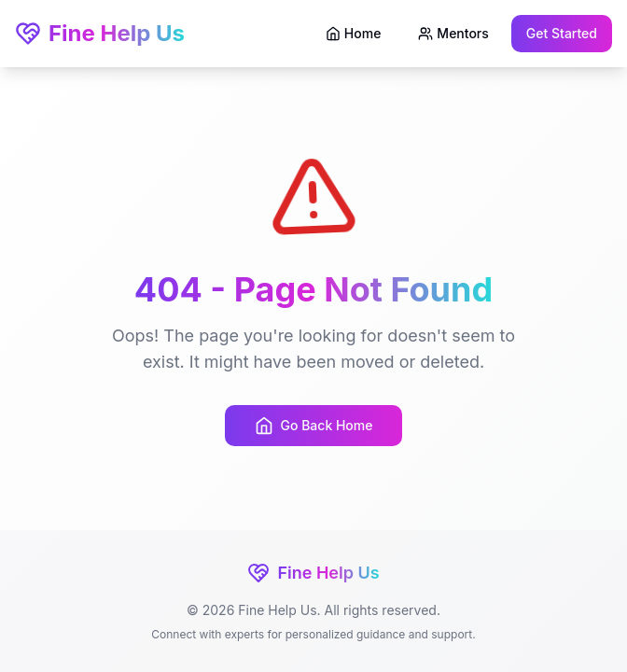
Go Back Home (314, 426)
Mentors (453, 33)
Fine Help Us (100, 33)
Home (354, 33)
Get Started (562, 33)
